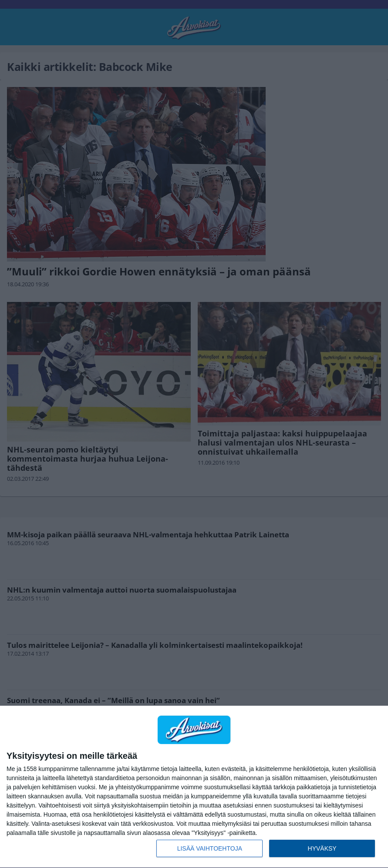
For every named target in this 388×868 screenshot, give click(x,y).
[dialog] (194, 787)
